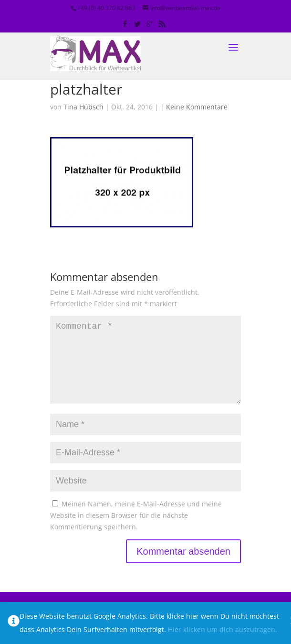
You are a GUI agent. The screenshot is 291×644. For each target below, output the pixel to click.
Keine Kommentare (197, 107)
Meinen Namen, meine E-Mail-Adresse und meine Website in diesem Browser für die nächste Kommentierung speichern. (136, 531)
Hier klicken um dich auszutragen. (223, 629)
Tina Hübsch (83, 107)
